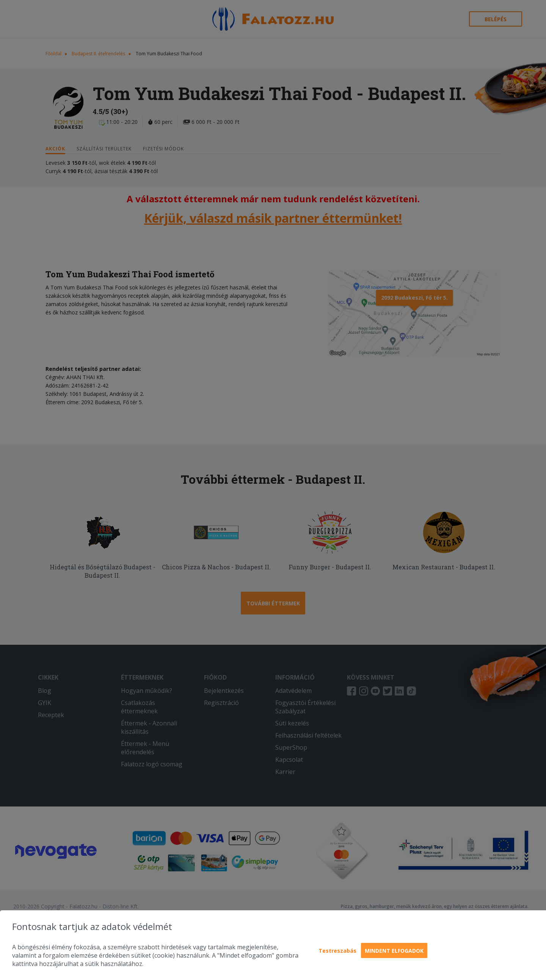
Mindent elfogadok (394, 951)
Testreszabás (337, 951)
